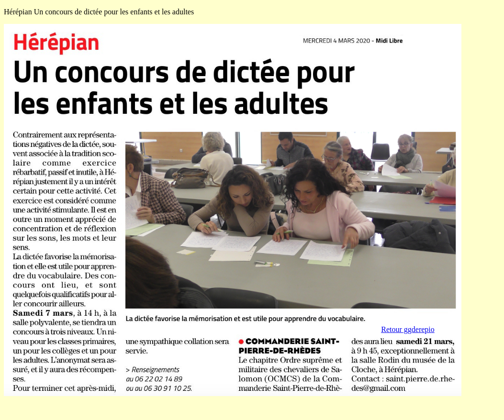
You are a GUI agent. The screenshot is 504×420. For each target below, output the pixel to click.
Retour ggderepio (408, 329)
